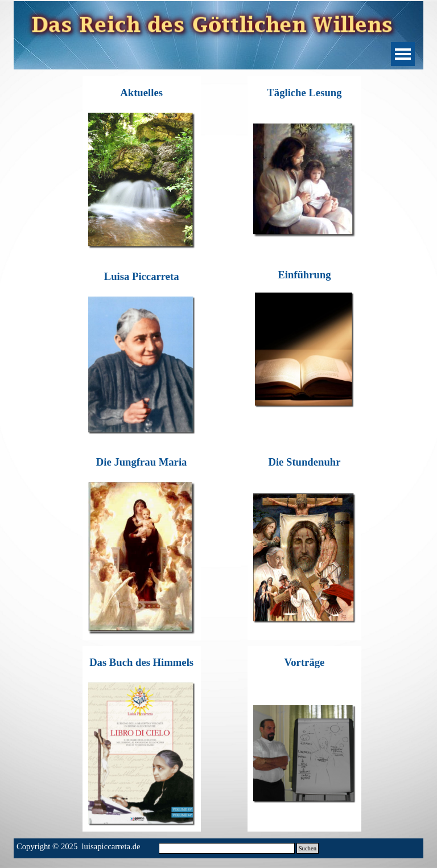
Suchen (308, 848)
